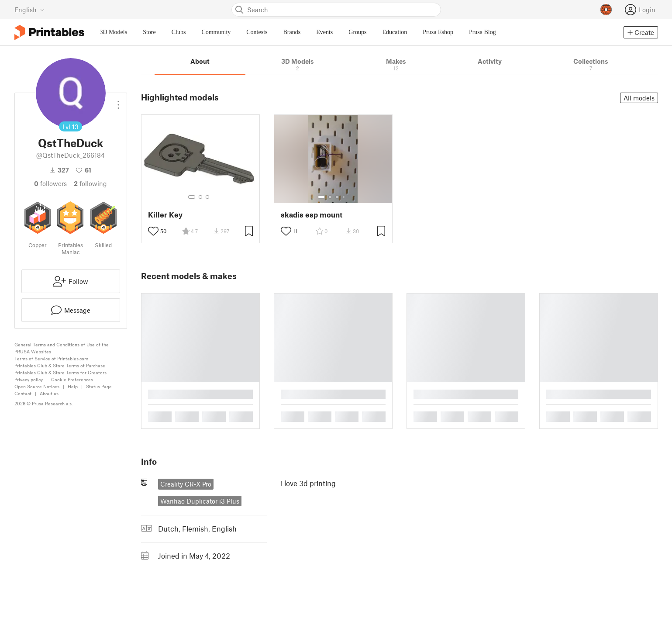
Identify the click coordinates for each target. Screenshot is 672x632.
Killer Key (165, 215)
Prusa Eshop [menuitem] (438, 32)
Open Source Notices (37, 386)
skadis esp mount (312, 215)
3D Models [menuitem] (114, 32)
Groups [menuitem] (357, 32)
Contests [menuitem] (257, 32)
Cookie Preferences (72, 379)
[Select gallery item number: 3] (207, 197)
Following (90, 183)
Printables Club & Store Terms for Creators (60, 372)
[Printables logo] (49, 33)
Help (73, 386)
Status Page (99, 386)
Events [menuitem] (324, 32)
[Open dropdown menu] (118, 101)
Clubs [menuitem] (179, 32)
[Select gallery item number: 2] (200, 197)
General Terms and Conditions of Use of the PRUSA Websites (62, 348)
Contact (23, 393)
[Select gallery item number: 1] (192, 197)
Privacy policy (29, 379)
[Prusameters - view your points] (606, 10)
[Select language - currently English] (29, 10)
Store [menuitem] (149, 32)
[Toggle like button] (153, 231)
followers (50, 183)
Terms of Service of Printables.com (51, 358)
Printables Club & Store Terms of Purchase (60, 365)
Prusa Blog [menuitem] (482, 32)
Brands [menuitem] (292, 32)
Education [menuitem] (395, 32)
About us (49, 393)
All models (639, 98)
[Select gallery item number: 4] (344, 197)
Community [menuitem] (216, 32)
